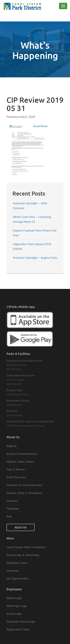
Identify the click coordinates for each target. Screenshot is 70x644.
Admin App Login (17, 606)
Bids (9, 516)
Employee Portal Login (21, 621)
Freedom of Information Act (24, 485)
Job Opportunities (18, 578)
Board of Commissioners (22, 454)
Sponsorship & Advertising (23, 555)
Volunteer (13, 571)
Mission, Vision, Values (20, 462)
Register (12, 446)
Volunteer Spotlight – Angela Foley (35, 258)
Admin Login (14, 598)
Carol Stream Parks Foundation (26, 547)
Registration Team (18, 629)
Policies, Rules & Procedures (24, 493)
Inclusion (12, 501)
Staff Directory (16, 477)
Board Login (14, 614)
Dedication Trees (17, 563)
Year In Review (16, 469)
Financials (13, 508)
